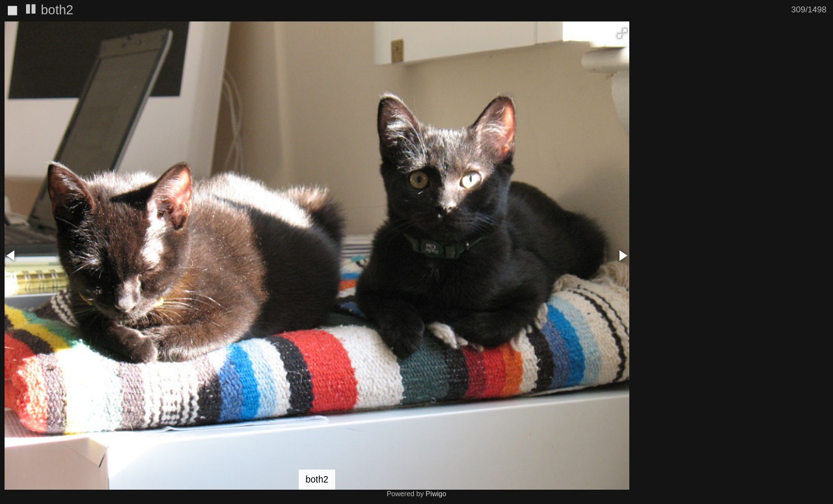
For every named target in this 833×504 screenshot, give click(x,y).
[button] (622, 33)
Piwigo (436, 494)
